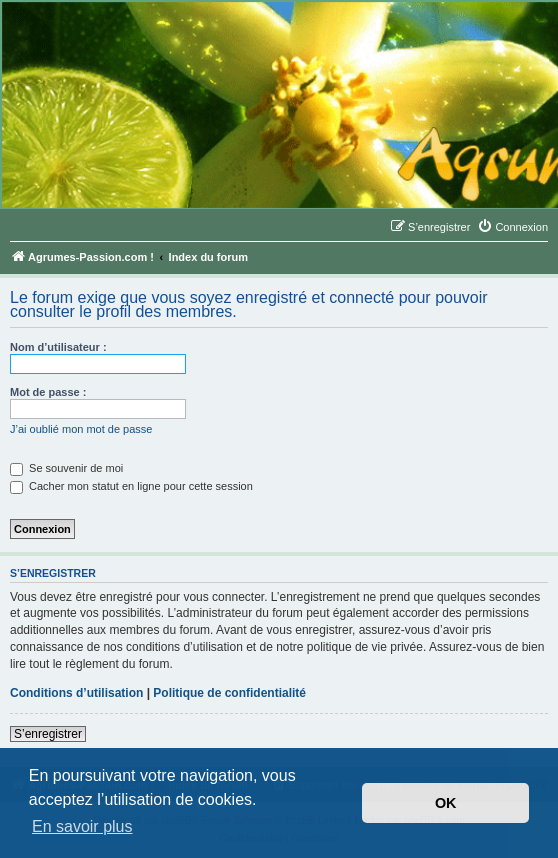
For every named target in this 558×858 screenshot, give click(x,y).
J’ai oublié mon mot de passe (81, 429)
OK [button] (446, 803)
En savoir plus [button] (82, 826)
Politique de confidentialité (229, 693)
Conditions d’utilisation (76, 693)
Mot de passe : (48, 392)
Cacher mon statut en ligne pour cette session (131, 486)
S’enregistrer (48, 734)
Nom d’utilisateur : (58, 347)
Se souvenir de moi (66, 468)
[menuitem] (512, 227)
